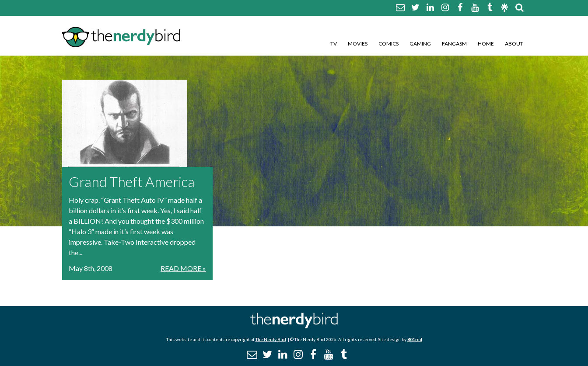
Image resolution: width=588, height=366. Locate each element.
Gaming (420, 44)
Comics (388, 44)
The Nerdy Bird (271, 339)
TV (334, 44)
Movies (358, 44)
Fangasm (454, 44)
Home (486, 44)
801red (415, 339)
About (514, 44)
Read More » (183, 268)
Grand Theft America (132, 181)
